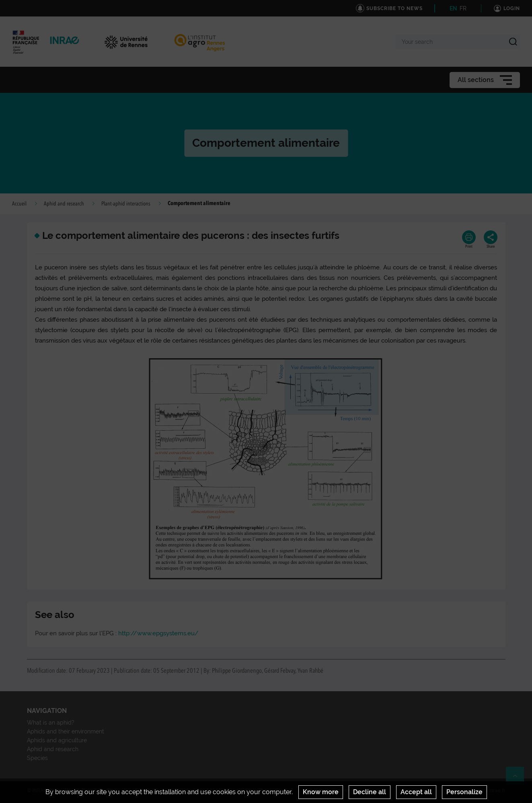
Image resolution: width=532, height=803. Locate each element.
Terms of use (272, 791)
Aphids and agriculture (57, 740)
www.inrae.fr (491, 791)
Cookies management (330, 791)
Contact (107, 791)
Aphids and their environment (66, 731)
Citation (180, 791)
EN (453, 8)
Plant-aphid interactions (126, 204)
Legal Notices (223, 791)
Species (37, 758)
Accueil (19, 204)
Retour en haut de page (518, 779)
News (73, 791)
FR (463, 8)
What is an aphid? (51, 723)
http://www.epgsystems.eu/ (158, 633)
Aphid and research (64, 204)
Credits (144, 791)
